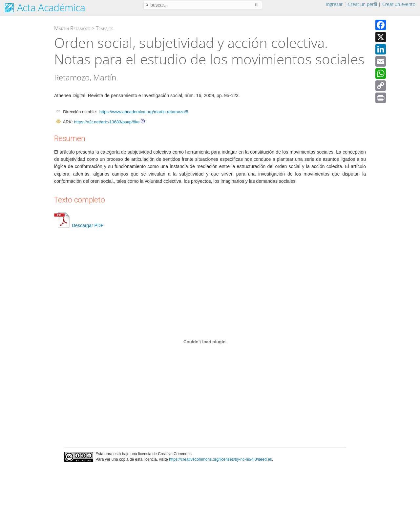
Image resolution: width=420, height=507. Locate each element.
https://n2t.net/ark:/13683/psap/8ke (107, 122)
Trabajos (105, 28)
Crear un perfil (362, 4)
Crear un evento (399, 4)
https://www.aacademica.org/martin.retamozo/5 (144, 112)
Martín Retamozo (72, 28)
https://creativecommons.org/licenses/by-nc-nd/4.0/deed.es (220, 459)
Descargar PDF (79, 225)
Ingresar (334, 4)
